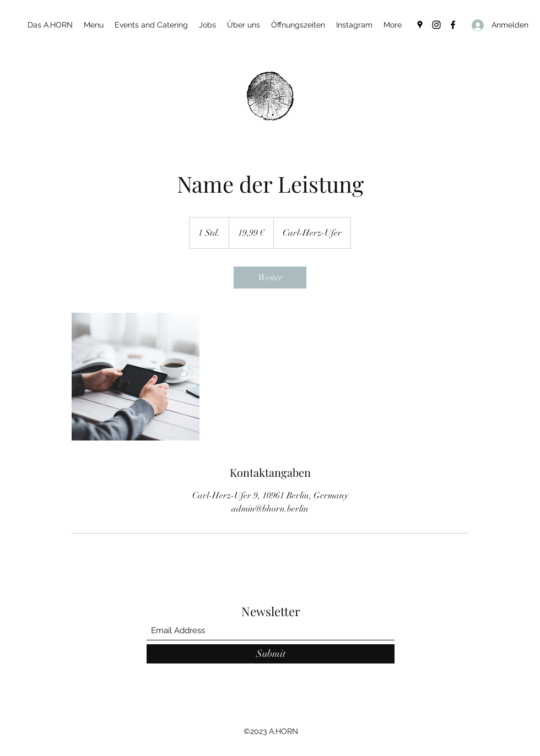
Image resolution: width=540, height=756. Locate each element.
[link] (270, 278)
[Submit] (271, 654)
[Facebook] (453, 25)
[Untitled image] (136, 377)
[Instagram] (436, 25)
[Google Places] (420, 25)
